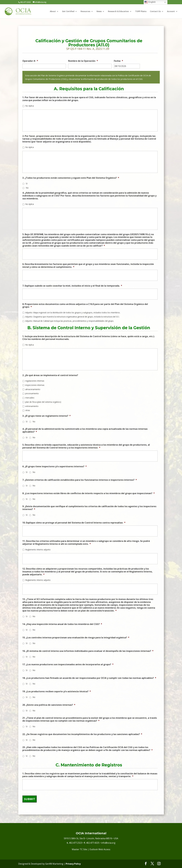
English (150, 2)
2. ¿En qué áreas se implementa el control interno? (50, 375)
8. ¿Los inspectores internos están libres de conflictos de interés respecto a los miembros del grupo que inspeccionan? (89, 493)
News (99, 12)
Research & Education (118, 12)
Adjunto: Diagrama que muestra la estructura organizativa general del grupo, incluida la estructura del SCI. (72, 317)
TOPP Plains (141, 12)
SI (27, 184)
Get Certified (68, 12)
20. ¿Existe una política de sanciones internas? (49, 705)
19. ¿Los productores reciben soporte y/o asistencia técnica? (57, 691)
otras (28, 410)
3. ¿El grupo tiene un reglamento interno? (46, 416)
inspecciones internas (35, 385)
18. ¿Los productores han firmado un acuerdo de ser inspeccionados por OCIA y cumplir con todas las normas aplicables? (89, 678)
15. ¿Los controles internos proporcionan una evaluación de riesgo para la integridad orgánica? (76, 638)
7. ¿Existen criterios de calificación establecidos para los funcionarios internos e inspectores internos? (80, 480)
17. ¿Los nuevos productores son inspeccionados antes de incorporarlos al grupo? (68, 664)
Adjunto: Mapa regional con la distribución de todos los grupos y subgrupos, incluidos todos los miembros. (73, 313)
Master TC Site (79, 849)
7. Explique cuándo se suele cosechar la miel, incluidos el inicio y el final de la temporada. (72, 286)
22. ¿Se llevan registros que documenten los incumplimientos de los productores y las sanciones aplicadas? (82, 734)
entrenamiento (32, 406)
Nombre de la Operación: (83, 61)
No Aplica (30, 106)
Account (171, 12)
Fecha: (118, 61)
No (27, 188)
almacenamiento (33, 389)
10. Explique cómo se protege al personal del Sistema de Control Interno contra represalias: (74, 523)
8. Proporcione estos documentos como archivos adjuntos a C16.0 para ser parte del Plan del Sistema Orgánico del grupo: (85, 306)
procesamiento (32, 393)
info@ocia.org (108, 843)
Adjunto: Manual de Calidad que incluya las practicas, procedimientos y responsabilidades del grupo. (70, 321)
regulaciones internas (35, 381)
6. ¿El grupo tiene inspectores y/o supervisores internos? (55, 466)
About (53, 12)
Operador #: (30, 61)
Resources (85, 12)
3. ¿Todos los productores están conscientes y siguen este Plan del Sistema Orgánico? (71, 178)
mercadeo (30, 398)
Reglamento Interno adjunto (38, 550)
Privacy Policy (73, 864)
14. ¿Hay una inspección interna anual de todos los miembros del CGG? (62, 624)
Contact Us (155, 12)
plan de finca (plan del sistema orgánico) (43, 402)
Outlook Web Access (100, 849)
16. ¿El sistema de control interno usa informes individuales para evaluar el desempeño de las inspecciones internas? (88, 651)
